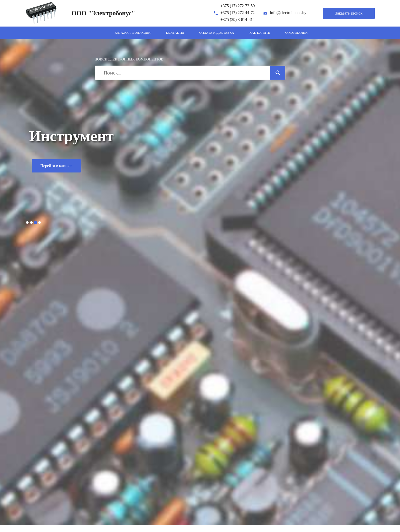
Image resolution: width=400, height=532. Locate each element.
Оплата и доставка (217, 33)
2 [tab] (31, 222)
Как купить (260, 33)
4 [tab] (40, 222)
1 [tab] (27, 222)
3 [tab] (36, 222)
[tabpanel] (200, 151)
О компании (296, 33)
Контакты (175, 33)
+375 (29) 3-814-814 (237, 20)
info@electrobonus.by (288, 13)
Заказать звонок (349, 13)
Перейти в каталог (56, 166)
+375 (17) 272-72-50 (237, 6)
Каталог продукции (133, 33)
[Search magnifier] (278, 73)
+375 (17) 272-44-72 (237, 13)
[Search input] (184, 73)
